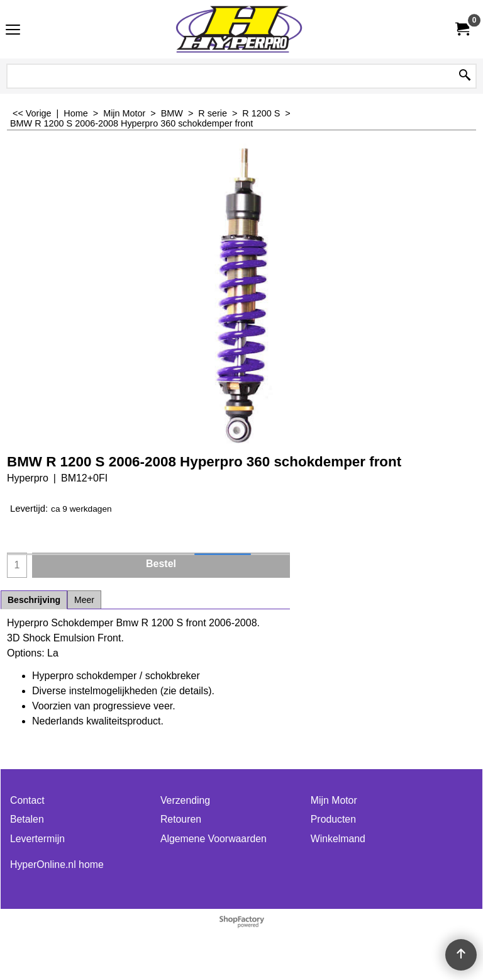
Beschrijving (34, 600)
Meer (84, 600)
